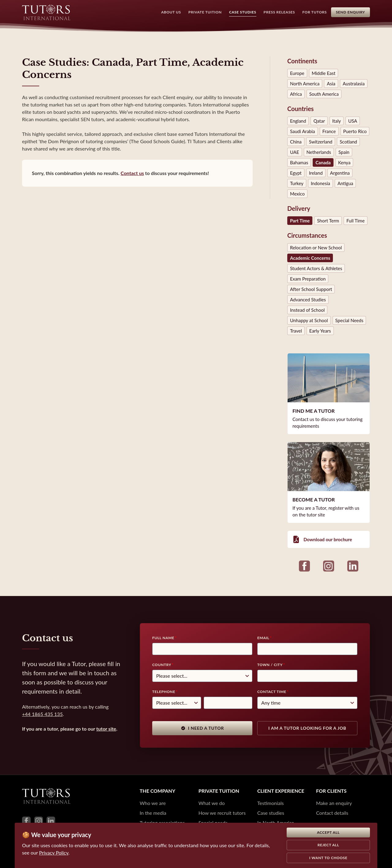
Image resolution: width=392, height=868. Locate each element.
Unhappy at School (309, 320)
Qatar (319, 121)
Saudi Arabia (303, 131)
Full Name (163, 638)
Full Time (355, 221)
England (298, 121)
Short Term (328, 221)
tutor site (106, 729)
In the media (153, 813)
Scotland (348, 142)
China (296, 142)
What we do (212, 803)
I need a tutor (202, 728)
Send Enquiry (351, 12)
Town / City (270, 665)
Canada (323, 162)
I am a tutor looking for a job (307, 728)
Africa (296, 94)
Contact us (132, 173)
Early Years (320, 331)
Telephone (164, 692)
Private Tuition (202, 12)
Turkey (297, 183)
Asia (331, 84)
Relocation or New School (316, 248)
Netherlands (319, 152)
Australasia (354, 84)
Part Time (300, 221)
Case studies (271, 813)
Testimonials (270, 803)
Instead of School (307, 310)
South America (324, 94)
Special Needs (349, 320)
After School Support (311, 289)
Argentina (340, 173)
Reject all (328, 845)
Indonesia (320, 183)
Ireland (316, 173)
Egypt (296, 173)
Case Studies (240, 12)
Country (162, 665)
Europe (297, 73)
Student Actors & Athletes (316, 268)
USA (353, 121)
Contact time (272, 692)
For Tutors (311, 12)
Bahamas (299, 162)
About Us (168, 12)
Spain (344, 152)
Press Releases (276, 12)
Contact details (332, 813)
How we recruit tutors (222, 813)
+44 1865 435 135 (42, 714)
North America (305, 84)
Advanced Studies (308, 300)
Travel (296, 331)
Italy (337, 121)
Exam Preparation (308, 279)
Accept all (328, 832)
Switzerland (321, 142)
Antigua (345, 183)
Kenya (344, 162)
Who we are (153, 803)
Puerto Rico (355, 131)
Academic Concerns (310, 258)
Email (263, 638)
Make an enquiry (334, 803)
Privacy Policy (54, 853)
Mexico (297, 194)
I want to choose (328, 858)
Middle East (324, 73)
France (329, 131)
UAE (295, 152)
